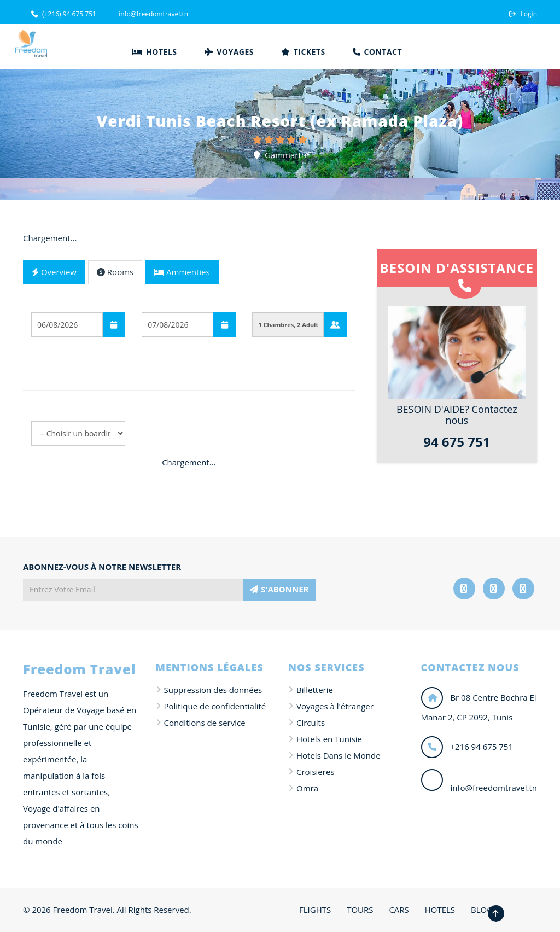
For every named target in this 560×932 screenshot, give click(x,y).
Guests (266, 304)
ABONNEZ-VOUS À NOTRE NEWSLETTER (102, 567)
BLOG (482, 910)
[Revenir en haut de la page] (496, 913)
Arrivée (157, 304)
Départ (45, 304)
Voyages (229, 52)
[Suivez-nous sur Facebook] (464, 589)
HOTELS (440, 910)
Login (523, 14)
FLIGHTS (315, 910)
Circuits (311, 723)
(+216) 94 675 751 (64, 14)
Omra (307, 788)
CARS (399, 910)
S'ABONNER (279, 589)
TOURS (360, 910)
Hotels (154, 52)
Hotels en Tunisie (329, 739)
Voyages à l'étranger (335, 706)
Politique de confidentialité (215, 706)
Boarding (50, 353)
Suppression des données (213, 690)
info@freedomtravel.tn (153, 14)
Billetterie (315, 690)
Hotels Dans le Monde (339, 755)
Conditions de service (205, 723)
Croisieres (315, 772)
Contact (377, 52)
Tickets (303, 52)
